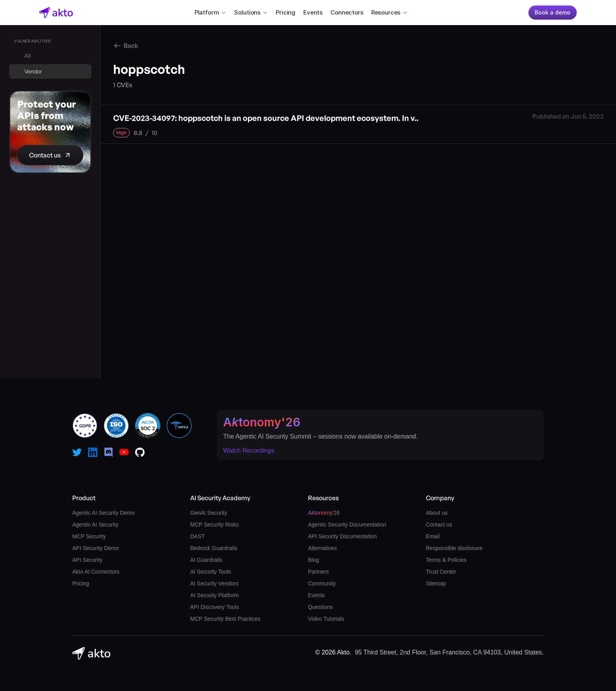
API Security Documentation (342, 536)
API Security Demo (95, 548)
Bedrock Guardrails (214, 548)
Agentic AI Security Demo (104, 513)
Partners (318, 572)
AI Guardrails (206, 560)
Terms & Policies (446, 560)
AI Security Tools (211, 572)
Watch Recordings (249, 451)
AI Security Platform (214, 595)
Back (131, 46)
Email (433, 536)
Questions (320, 607)
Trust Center (441, 572)
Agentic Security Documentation (347, 525)
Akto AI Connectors (96, 572)
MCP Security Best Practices (225, 619)
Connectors (347, 12)
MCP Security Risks (214, 525)
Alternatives (322, 548)
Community (322, 583)
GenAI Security (209, 513)
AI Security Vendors (214, 583)
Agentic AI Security (95, 525)
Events (313, 12)
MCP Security (89, 536)
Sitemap (436, 583)
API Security (87, 560)
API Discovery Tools (214, 607)
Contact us (439, 525)
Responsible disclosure (454, 548)
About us (437, 513)
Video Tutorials (326, 619)
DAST (197, 536)
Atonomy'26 (262, 422)
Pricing (286, 12)
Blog (313, 560)
